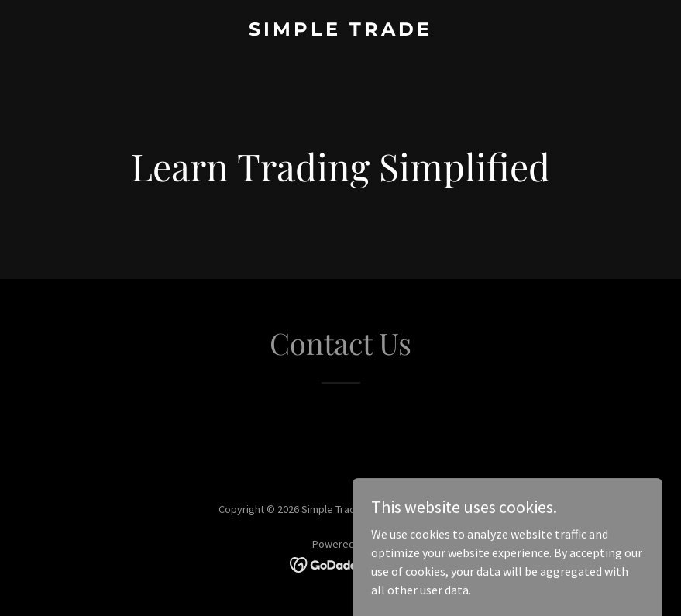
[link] (340, 31)
